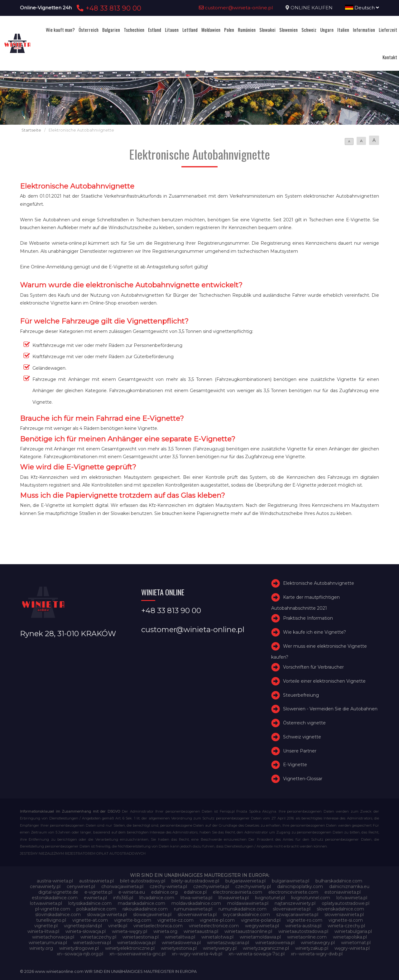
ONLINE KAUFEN (312, 8)
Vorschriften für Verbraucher (313, 667)
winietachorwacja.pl (53, 937)
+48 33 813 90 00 (108, 8)
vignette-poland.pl (261, 920)
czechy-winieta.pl (168, 886)
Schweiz (309, 30)
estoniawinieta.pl (343, 892)
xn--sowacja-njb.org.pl (80, 954)
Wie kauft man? (60, 30)
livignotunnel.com (311, 898)
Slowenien (288, 30)
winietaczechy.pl (98, 937)
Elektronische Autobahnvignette (319, 583)
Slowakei (267, 30)
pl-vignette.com (53, 909)
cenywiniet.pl (81, 886)
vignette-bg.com (133, 920)
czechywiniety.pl (253, 886)
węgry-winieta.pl (352, 948)
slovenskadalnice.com (340, 909)
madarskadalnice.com (142, 903)
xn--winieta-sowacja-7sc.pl (257, 954)
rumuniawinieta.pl (193, 909)
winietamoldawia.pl (260, 937)
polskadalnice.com (96, 909)
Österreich (89, 30)
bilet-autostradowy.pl (143, 881)
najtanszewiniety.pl (295, 903)
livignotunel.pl (270, 898)
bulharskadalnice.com (339, 881)
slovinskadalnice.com (58, 915)
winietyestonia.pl (179, 948)
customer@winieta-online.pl (236, 8)
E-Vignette (295, 765)
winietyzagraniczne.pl (266, 948)
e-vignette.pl (98, 892)
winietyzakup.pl (312, 948)
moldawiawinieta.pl (248, 903)
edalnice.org (164, 892)
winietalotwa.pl (217, 937)
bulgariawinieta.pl (291, 881)
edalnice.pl (195, 892)
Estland (155, 30)
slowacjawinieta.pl (152, 915)
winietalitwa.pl (180, 937)
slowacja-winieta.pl (107, 915)
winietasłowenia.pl (275, 943)
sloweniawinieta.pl (197, 915)
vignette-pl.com (217, 920)
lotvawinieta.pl (352, 898)
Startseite (31, 130)
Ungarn (327, 30)
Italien (343, 30)
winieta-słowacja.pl (86, 931)
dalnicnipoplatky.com (300, 886)
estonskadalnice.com (55, 898)
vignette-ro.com (305, 920)
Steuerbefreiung (301, 695)
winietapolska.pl (350, 937)
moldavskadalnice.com (196, 903)
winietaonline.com (307, 937)
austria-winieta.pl (55, 881)
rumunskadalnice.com (243, 909)
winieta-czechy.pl (346, 926)
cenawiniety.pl (45, 886)
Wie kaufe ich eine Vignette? (315, 632)
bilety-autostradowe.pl (195, 881)
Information (364, 30)
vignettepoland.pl (83, 926)
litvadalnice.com (157, 898)
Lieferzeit (388, 30)
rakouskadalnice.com (145, 909)
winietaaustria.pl (201, 931)
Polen (229, 30)
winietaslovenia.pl (92, 943)
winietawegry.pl (318, 943)
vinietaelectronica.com (158, 926)
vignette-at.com (90, 920)
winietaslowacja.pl (136, 943)
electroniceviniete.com (293, 892)
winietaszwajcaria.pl (228, 943)
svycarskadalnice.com (246, 915)
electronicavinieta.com (238, 892)
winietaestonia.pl (141, 937)
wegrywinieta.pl (262, 926)
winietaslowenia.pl (181, 943)
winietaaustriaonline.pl (248, 931)
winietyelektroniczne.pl (130, 948)
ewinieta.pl (95, 898)
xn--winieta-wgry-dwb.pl (317, 954)
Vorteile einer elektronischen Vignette (324, 681)
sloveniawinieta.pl (292, 909)
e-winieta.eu (132, 892)
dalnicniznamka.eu (349, 886)
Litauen (172, 30)
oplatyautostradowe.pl (346, 903)
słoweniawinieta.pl (344, 915)
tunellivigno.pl (51, 920)
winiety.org (41, 948)
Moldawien (211, 30)
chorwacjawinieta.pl (122, 886)
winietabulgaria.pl (353, 931)
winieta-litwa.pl (43, 931)
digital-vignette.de (58, 892)
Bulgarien (111, 30)
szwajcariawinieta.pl (297, 915)
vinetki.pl (118, 926)
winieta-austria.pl (303, 926)
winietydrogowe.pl (79, 948)
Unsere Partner (300, 751)
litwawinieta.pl (234, 898)
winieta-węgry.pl (130, 931)
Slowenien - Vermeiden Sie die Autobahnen (330, 709)
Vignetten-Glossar (303, 779)
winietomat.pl (356, 943)
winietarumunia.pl (48, 943)
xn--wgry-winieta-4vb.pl (197, 954)
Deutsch (362, 8)
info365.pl (123, 898)
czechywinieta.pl (211, 886)
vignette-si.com (346, 920)
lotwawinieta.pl (46, 903)
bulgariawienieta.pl (245, 881)
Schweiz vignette (302, 737)
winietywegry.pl (220, 948)
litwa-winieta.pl (196, 898)
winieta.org (165, 931)
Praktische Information (308, 618)
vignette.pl (46, 926)
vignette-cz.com (175, 920)
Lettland (190, 30)
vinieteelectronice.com (214, 926)
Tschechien (134, 30)
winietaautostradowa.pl (303, 931)
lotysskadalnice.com (90, 903)
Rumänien (247, 30)
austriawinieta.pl (96, 881)
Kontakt (390, 57)
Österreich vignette (304, 723)
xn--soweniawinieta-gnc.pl (137, 954)
